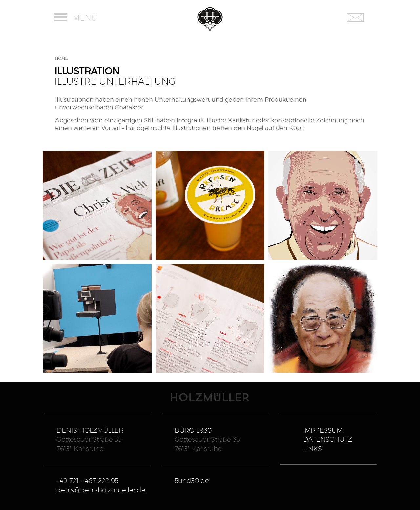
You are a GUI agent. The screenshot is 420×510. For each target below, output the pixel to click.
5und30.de (192, 481)
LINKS (312, 449)
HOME (61, 58)
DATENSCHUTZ (327, 439)
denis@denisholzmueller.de (101, 490)
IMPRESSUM (323, 430)
